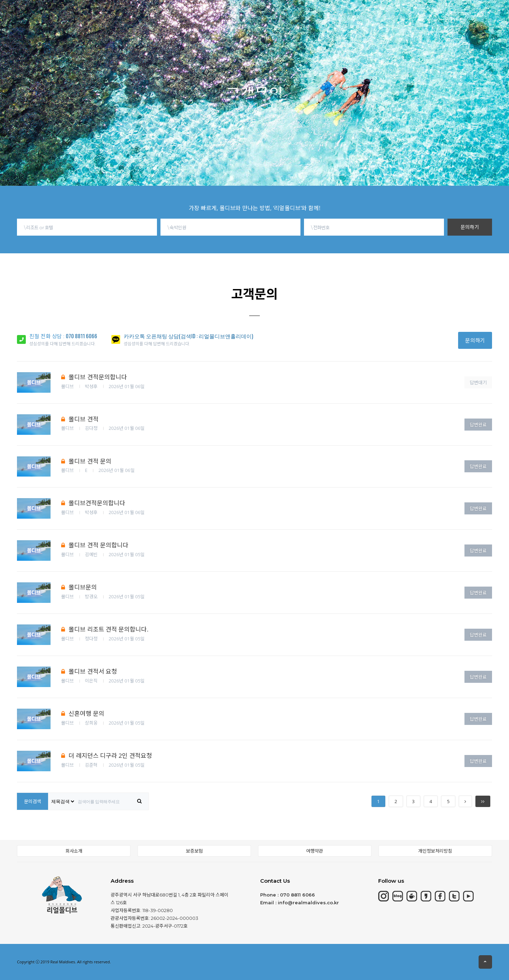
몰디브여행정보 (284, 9)
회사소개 (74, 851)
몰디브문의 (79, 587)
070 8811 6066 (81, 336)
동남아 (237, 11)
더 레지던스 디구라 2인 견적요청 (106, 756)
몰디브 (116, 14)
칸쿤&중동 (197, 12)
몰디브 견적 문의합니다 (95, 545)
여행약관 (315, 851)
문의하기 (470, 227)
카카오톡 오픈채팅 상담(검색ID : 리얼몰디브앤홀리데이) (188, 336)
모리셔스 (154, 13)
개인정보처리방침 (435, 851)
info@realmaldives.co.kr (308, 903)
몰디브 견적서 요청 (89, 671)
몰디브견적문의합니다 (93, 503)
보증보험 (194, 851)
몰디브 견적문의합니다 (94, 377)
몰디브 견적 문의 (86, 461)
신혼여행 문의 (83, 713)
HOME (80, 15)
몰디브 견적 (80, 419)
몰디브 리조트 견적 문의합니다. (105, 629)
